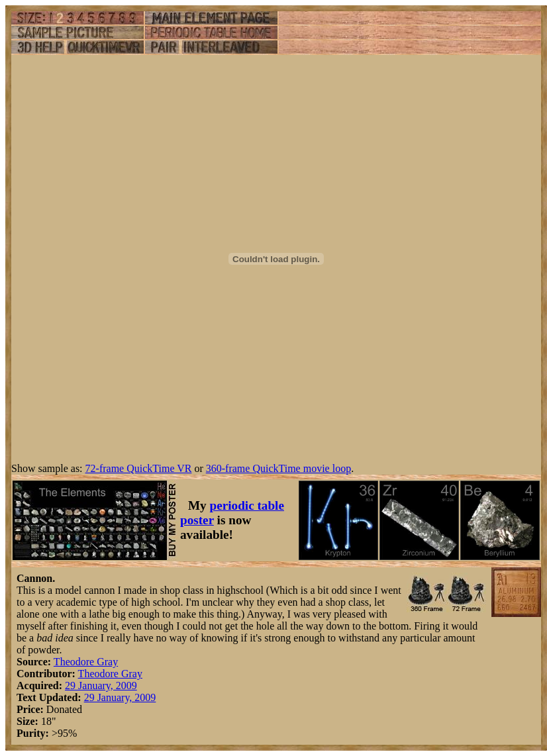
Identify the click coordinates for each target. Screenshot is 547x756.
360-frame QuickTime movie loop (278, 468)
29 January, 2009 (101, 685)
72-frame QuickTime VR (139, 468)
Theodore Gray (86, 662)
